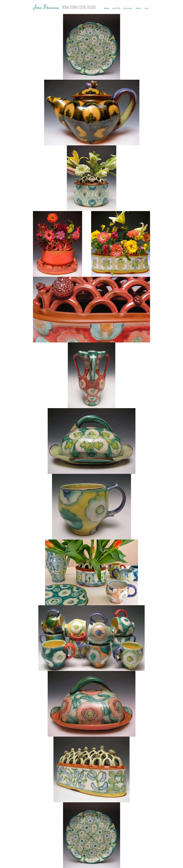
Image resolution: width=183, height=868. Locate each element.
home (107, 8)
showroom (128, 8)
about (138, 8)
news (147, 8)
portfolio (116, 8)
